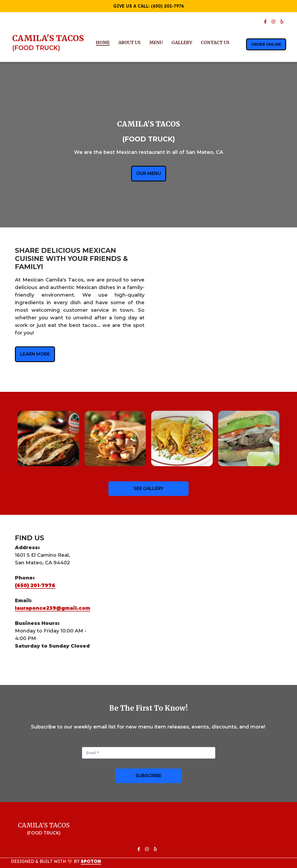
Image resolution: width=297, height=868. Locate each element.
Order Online (266, 44)
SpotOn (91, 861)
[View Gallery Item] (48, 438)
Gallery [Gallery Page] (182, 42)
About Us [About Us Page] (130, 42)
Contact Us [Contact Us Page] (215, 42)
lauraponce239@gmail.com (53, 608)
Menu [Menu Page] (156, 42)
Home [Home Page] (103, 42)
